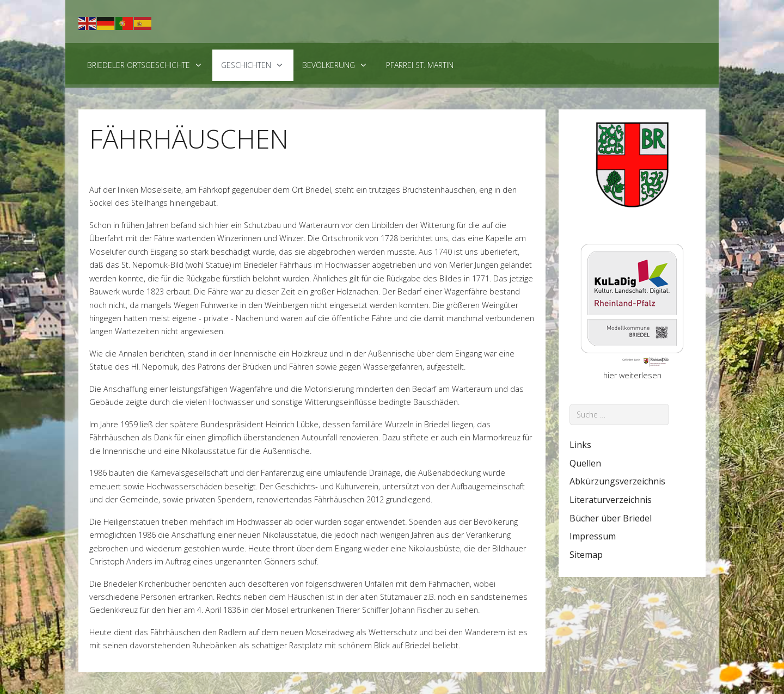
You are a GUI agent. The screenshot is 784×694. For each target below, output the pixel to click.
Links (580, 445)
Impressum (593, 536)
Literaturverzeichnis (611, 500)
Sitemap (586, 555)
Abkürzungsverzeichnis (617, 481)
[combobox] (619, 414)
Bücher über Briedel (611, 518)
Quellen (585, 463)
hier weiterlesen (632, 375)
